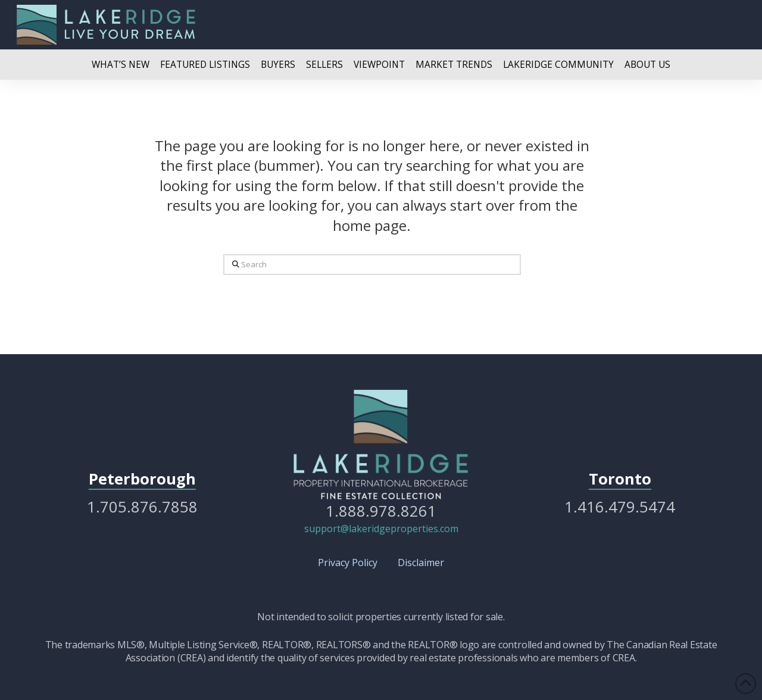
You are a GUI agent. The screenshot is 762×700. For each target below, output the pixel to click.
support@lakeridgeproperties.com (381, 529)
